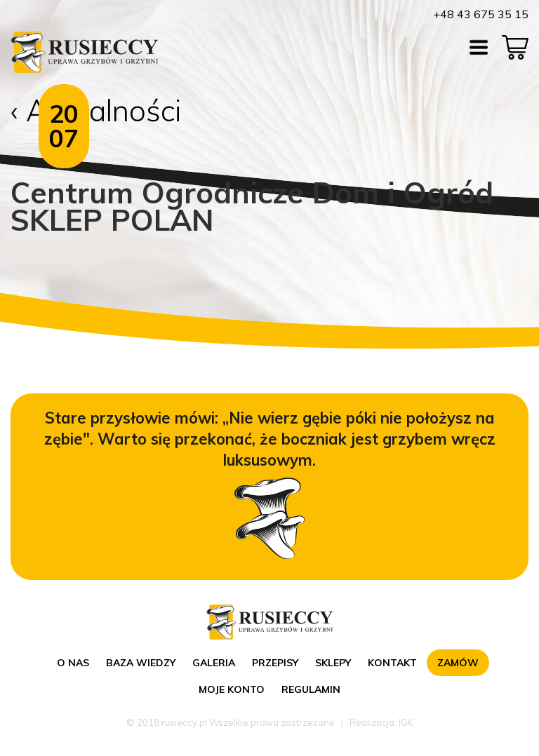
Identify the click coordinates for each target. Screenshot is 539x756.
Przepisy (275, 663)
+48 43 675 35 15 (481, 14)
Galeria (214, 663)
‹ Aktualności (96, 110)
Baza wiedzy (141, 663)
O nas (73, 663)
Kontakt (392, 663)
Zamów (458, 663)
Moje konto (232, 689)
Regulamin (311, 689)
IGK (406, 722)
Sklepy (333, 663)
